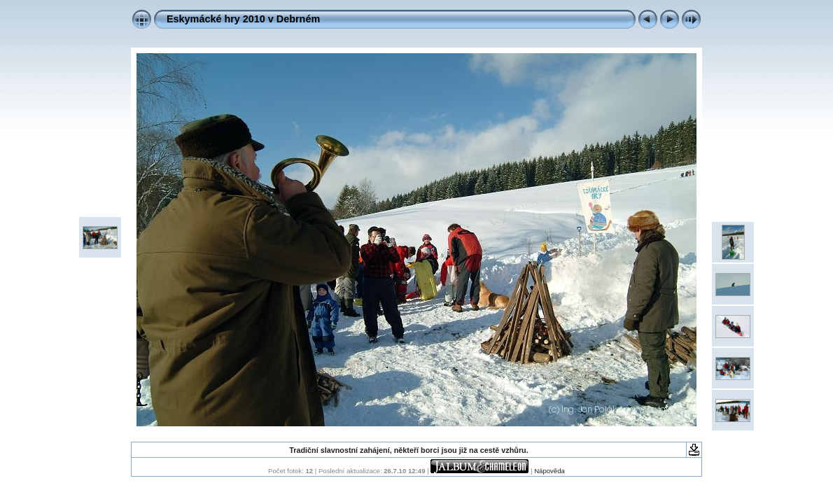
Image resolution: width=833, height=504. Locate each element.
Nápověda (549, 471)
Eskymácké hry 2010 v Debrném (243, 19)
